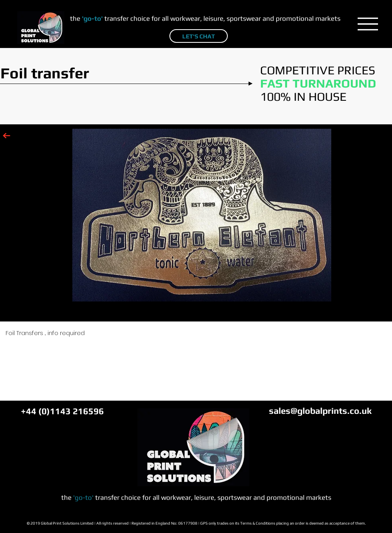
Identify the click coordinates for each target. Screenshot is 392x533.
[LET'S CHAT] (199, 36)
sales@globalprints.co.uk (320, 411)
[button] (368, 24)
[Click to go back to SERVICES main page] (6, 136)
